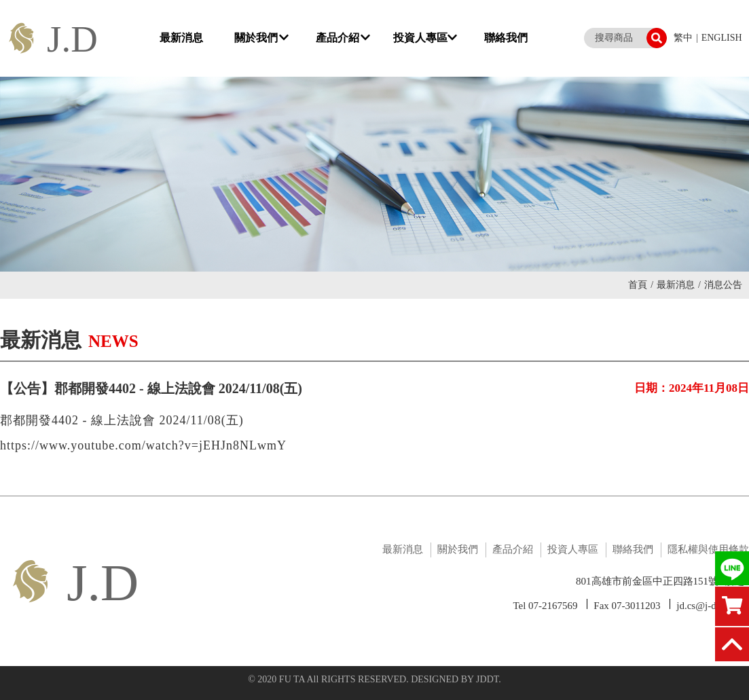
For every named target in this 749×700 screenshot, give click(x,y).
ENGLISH (722, 38)
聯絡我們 (506, 38)
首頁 (641, 285)
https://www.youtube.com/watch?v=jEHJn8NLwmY (143, 445)
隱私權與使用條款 (708, 549)
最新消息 (181, 38)
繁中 (683, 38)
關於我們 (261, 38)
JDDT (487, 679)
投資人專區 (425, 38)
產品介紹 (343, 38)
